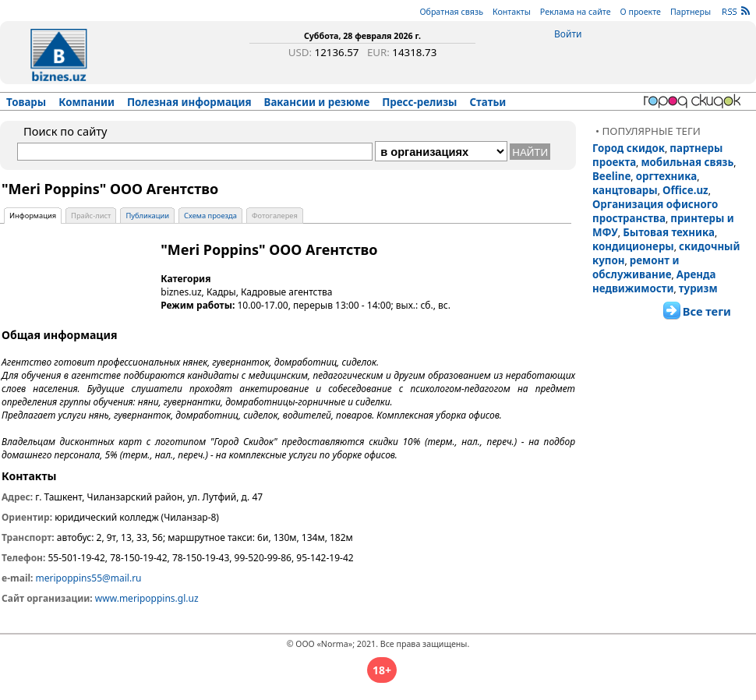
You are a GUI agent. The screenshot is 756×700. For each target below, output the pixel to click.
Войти (568, 34)
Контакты (512, 12)
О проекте (641, 12)
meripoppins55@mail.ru (89, 578)
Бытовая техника (669, 232)
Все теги (707, 311)
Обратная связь (451, 12)
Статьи (488, 102)
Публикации (147, 216)
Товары (26, 102)
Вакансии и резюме (317, 102)
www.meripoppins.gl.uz (147, 598)
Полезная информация (189, 102)
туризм (698, 288)
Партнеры (691, 12)
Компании (87, 102)
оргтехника (667, 176)
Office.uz (685, 190)
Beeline (611, 176)
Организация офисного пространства (655, 211)
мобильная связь (687, 162)
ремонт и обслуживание (636, 267)
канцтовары (625, 190)
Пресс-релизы (419, 102)
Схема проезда (210, 216)
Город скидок (629, 148)
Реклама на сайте (576, 12)
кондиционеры (633, 246)
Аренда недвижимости (654, 281)
